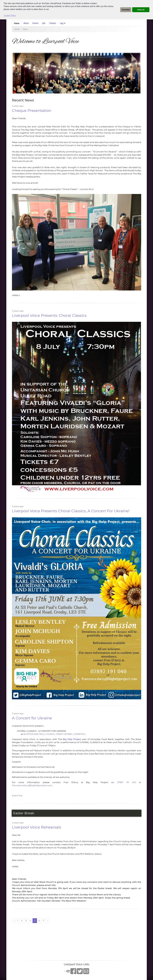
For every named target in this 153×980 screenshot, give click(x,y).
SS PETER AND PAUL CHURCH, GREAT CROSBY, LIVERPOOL (54, 734)
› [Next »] (47, 921)
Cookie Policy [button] (10, 16)
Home (17, 23)
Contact (53, 23)
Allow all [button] (141, 10)
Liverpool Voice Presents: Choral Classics (49, 315)
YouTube (67, 971)
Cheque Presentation (32, 111)
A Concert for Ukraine (32, 718)
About (26, 23)
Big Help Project (72, 739)
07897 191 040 (126, 782)
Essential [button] (126, 10)
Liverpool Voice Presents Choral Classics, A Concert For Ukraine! (71, 511)
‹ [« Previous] (14, 921)
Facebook (73, 971)
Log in (63, 23)
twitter (80, 971)
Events (35, 23)
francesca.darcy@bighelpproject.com (32, 785)
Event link (17, 796)
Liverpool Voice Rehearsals (37, 827)
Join (44, 23)
